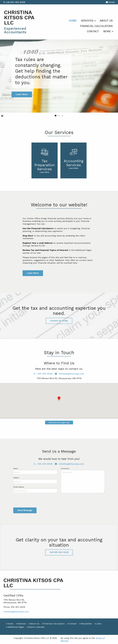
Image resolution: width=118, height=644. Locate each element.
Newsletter (86, 624)
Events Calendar (36, 627)
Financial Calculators (96, 26)
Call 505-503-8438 (14, 2)
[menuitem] (73, 20)
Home (73, 21)
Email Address (19, 487)
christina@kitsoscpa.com (70, 374)
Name (15, 468)
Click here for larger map (59, 423)
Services (87, 21)
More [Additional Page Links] (107, 31)
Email (110, 2)
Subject (16, 478)
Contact (93, 31)
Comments (65, 468)
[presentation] (31, 501)
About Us (106, 21)
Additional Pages (16, 627)
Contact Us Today (59, 321)
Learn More (33, 273)
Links (99, 624)
